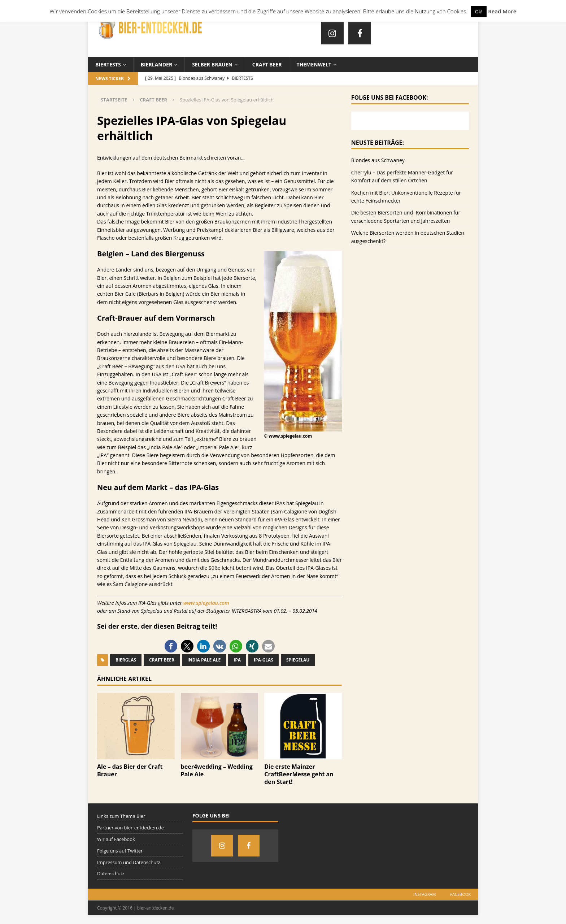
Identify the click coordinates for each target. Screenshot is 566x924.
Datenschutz (111, 873)
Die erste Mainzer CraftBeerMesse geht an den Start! (299, 774)
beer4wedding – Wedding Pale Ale (217, 770)
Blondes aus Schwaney (378, 160)
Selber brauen (212, 64)
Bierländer (157, 64)
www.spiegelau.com (206, 603)
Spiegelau (298, 660)
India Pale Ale (204, 660)
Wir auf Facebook (116, 839)
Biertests (108, 64)
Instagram (425, 894)
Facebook (460, 894)
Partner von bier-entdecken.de (130, 828)
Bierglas (126, 660)
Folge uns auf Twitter (120, 851)
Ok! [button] (479, 12)
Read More (502, 11)
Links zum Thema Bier (121, 816)
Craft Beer (267, 64)
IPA (237, 660)
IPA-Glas (264, 660)
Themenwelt (314, 64)
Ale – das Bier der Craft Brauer (130, 770)
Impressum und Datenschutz (129, 862)
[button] (171, 646)
